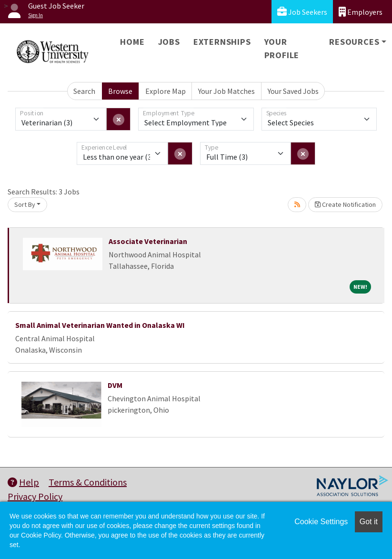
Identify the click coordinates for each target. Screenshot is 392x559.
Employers (361, 12)
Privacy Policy (35, 496)
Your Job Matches (226, 91)
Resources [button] (354, 42)
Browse (120, 91)
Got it (369, 522)
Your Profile (282, 48)
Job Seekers (302, 12)
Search (84, 91)
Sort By (25, 204)
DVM (115, 385)
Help (23, 482)
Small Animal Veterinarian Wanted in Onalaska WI (100, 325)
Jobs (169, 42)
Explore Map (166, 91)
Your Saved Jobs (293, 91)
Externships (222, 42)
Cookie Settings (321, 522)
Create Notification (345, 204)
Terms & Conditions (88, 482)
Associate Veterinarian (148, 241)
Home (132, 42)
